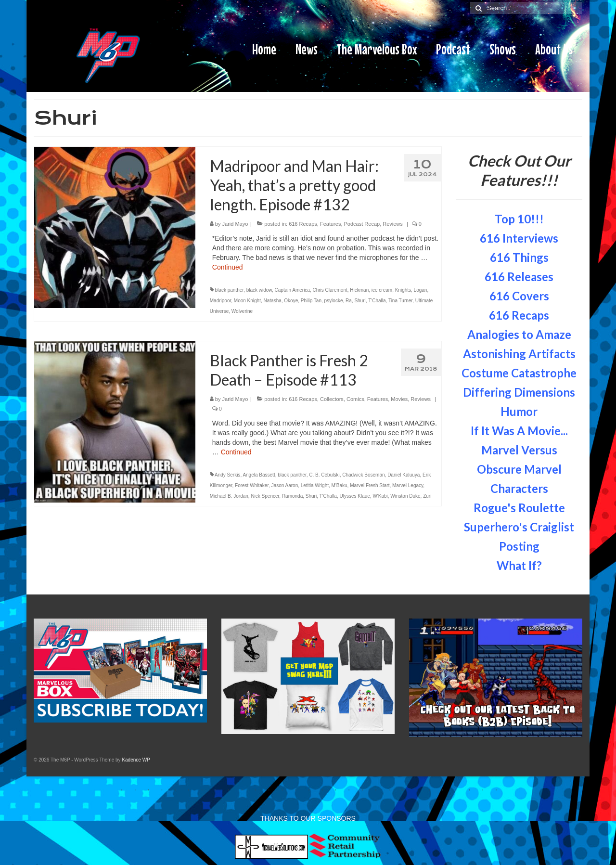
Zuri (427, 496)
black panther (230, 290)
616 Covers (519, 296)
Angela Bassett (259, 475)
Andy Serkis (227, 475)
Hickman (359, 290)
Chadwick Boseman (363, 475)
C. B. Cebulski (324, 475)
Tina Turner (400, 301)
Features (330, 224)
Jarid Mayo (235, 224)
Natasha (273, 301)
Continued (228, 267)
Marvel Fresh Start (370, 485)
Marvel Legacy (408, 485)
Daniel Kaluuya (404, 475)
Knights (403, 290)
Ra (349, 301)
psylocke (334, 301)
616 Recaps (303, 224)
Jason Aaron (285, 485)
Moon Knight (247, 301)
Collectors (332, 399)
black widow (259, 290)
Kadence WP (136, 760)
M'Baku (340, 485)
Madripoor (220, 301)
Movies (399, 399)
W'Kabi (380, 496)
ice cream (382, 290)
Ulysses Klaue (354, 496)
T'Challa (377, 301)
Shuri (360, 301)
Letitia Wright (315, 485)
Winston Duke (405, 496)
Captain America (292, 290)
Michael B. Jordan (229, 496)
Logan (421, 290)
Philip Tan (311, 301)
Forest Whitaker (252, 485)
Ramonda (292, 496)
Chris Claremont (330, 290)
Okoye (291, 301)
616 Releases (519, 277)
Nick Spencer (265, 496)
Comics (355, 399)
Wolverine (242, 311)
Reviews (393, 224)
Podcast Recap (362, 224)
